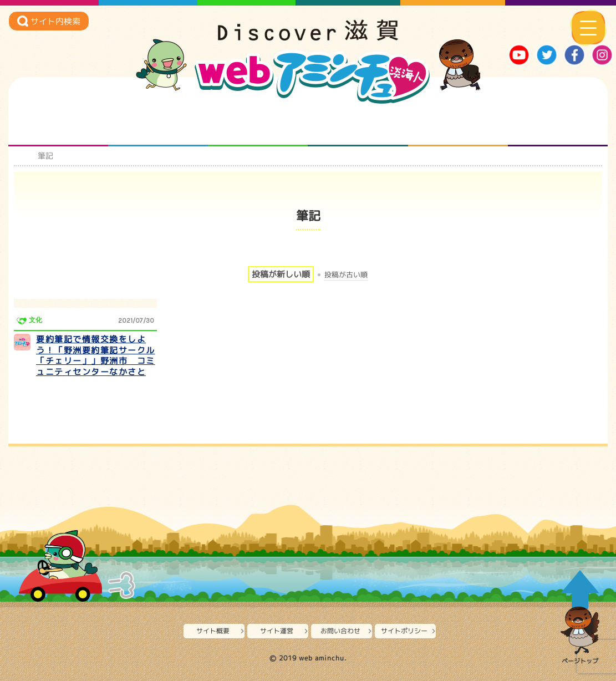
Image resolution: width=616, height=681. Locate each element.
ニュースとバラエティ (558, 124)
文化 (35, 320)
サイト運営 (277, 631)
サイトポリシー (404, 631)
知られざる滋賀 (58, 124)
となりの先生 (158, 124)
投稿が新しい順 (281, 274)
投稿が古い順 (346, 275)
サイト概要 (213, 631)
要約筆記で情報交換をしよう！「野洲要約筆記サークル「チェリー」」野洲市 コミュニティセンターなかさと (96, 355)
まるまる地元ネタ (358, 124)
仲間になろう (258, 124)
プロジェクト (458, 124)
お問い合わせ (340, 631)
